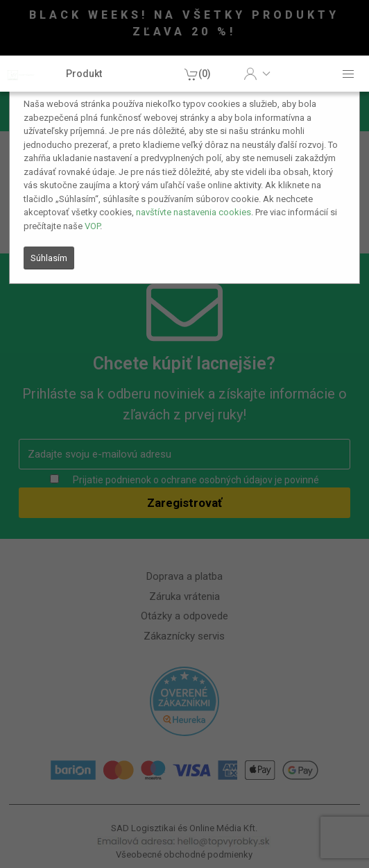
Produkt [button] (84, 74)
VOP (92, 226)
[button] (257, 74)
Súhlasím (49, 258)
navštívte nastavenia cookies (194, 212)
